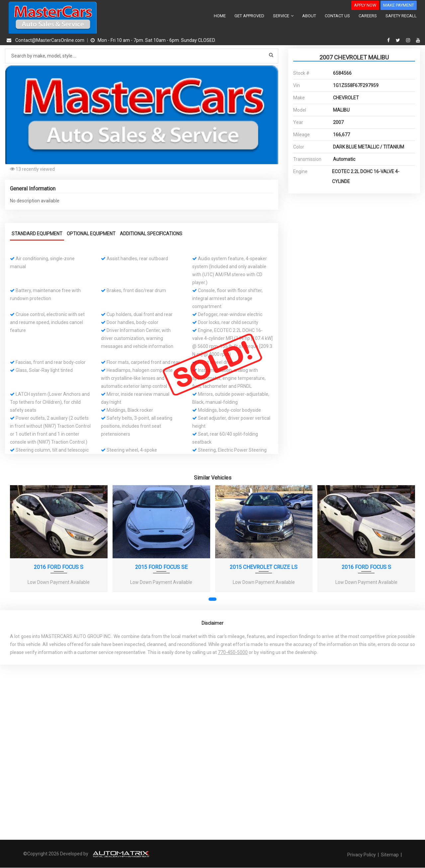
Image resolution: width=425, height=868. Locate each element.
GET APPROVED (249, 16)
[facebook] (389, 40)
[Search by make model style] (142, 56)
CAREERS (368, 16)
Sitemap (390, 854)
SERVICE (283, 16)
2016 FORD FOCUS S (59, 567)
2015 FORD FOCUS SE (161, 567)
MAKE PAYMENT (399, 5)
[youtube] (418, 40)
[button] (272, 71)
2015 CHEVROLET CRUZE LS (264, 567)
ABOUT (309, 16)
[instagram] (409, 40)
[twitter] (399, 40)
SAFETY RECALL (401, 16)
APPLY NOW (365, 5)
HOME (220, 16)
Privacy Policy (362, 854)
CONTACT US (337, 16)
